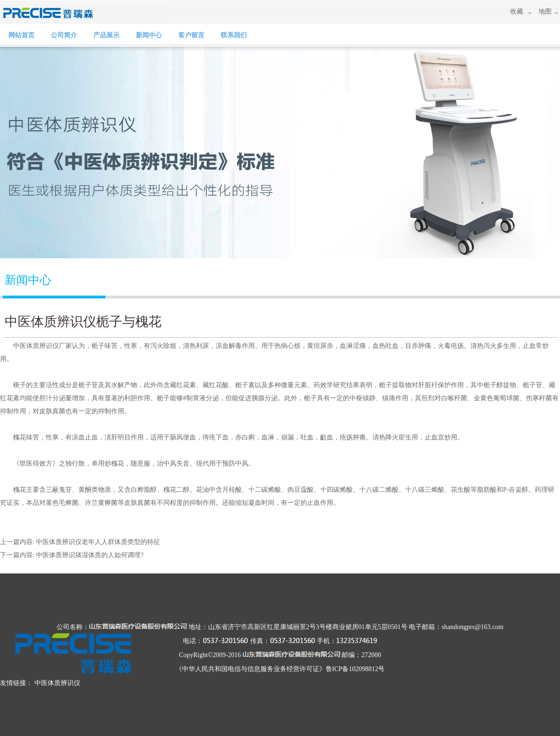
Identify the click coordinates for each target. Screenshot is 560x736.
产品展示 (106, 35)
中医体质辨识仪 (57, 683)
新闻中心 (149, 35)
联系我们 (234, 35)
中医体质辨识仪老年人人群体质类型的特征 (98, 542)
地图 (545, 11)
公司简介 (64, 35)
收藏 (517, 11)
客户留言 (191, 35)
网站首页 (21, 35)
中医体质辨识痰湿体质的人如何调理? (90, 555)
